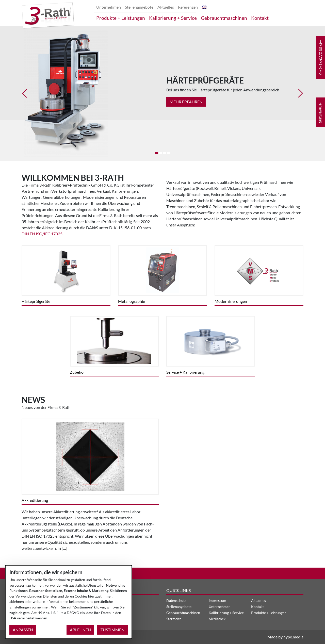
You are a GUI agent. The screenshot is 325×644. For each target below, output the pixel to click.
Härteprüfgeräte (36, 301)
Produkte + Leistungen (121, 18)
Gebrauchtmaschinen (224, 18)
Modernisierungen (231, 301)
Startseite (174, 619)
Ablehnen (80, 630)
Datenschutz (176, 600)
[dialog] (69, 602)
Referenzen (188, 7)
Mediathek (217, 619)
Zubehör (77, 372)
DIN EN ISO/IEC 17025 (42, 234)
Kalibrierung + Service (173, 18)
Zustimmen (112, 630)
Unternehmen (109, 7)
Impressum (217, 600)
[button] (320, 57)
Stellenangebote (139, 7)
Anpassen (23, 630)
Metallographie (132, 301)
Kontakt (260, 18)
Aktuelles (166, 7)
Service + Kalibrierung (185, 372)
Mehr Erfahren (186, 102)
